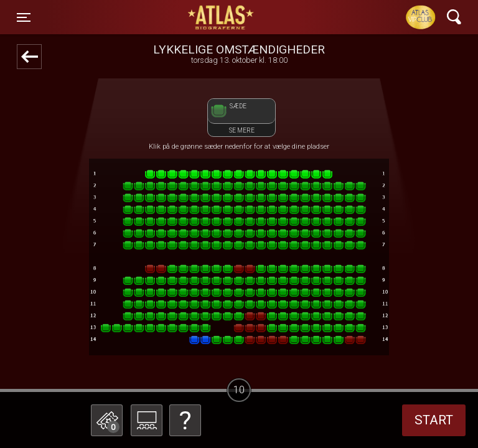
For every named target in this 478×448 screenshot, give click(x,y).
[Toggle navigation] (24, 17)
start (434, 420)
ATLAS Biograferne (222, 17)
